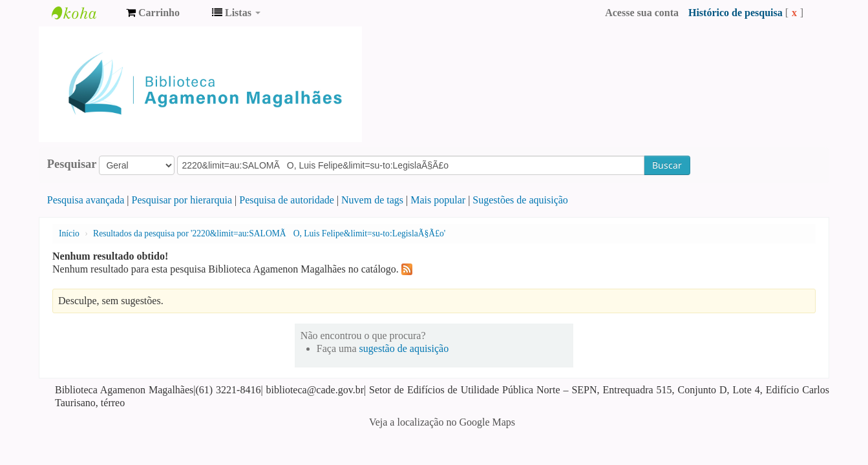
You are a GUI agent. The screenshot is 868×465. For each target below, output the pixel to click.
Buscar (667, 165)
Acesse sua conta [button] (642, 13)
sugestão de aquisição (404, 348)
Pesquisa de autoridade (287, 200)
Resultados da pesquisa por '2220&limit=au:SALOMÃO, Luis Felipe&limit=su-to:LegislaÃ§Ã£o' (269, 233)
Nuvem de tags (372, 200)
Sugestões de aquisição (520, 200)
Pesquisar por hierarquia (182, 200)
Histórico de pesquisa (736, 13)
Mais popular (438, 200)
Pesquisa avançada (86, 200)
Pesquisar (72, 164)
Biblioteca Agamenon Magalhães (84, 13)
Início (69, 233)
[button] (153, 13)
